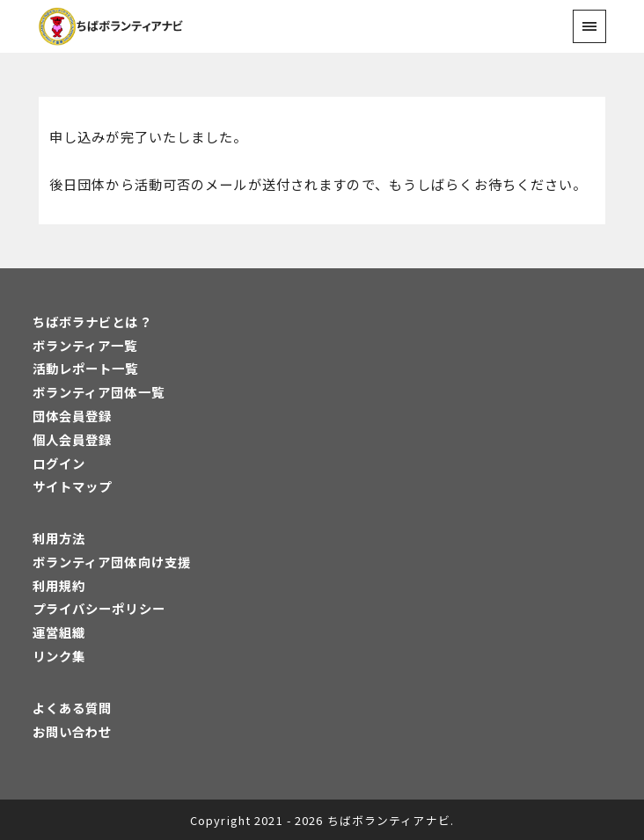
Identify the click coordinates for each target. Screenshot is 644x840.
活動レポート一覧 (86, 368)
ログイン (59, 463)
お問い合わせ (73, 731)
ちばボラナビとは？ (92, 321)
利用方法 (59, 538)
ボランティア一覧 (85, 345)
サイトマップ (73, 486)
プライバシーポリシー (99, 608)
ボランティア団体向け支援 (112, 562)
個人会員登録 (73, 439)
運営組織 (59, 632)
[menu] (589, 26)
